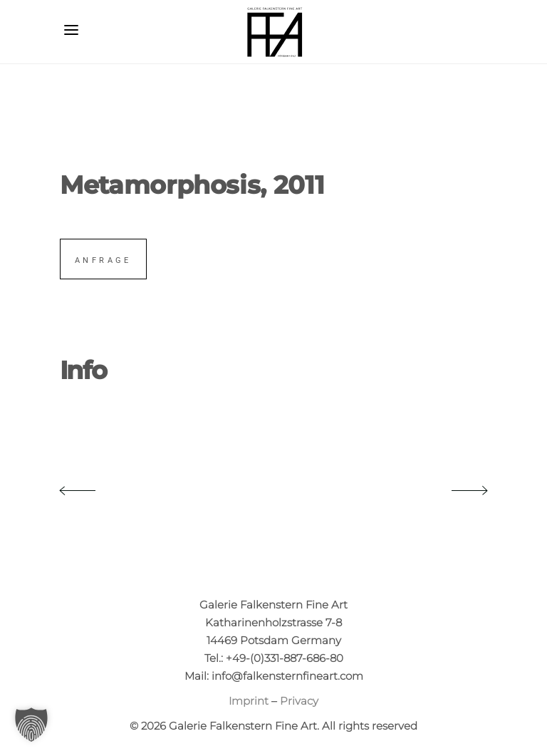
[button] (31, 725)
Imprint (249, 701)
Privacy (299, 701)
